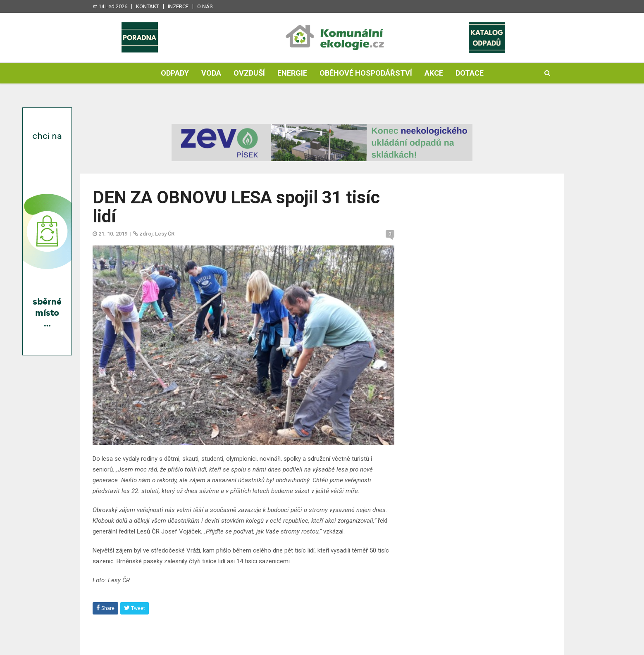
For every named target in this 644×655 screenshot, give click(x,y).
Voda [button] (211, 73)
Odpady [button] (175, 73)
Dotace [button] (470, 73)
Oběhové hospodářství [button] (366, 73)
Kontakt (148, 6)
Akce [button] (434, 73)
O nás (205, 6)
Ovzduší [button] (249, 73)
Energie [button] (292, 73)
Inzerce (178, 6)
